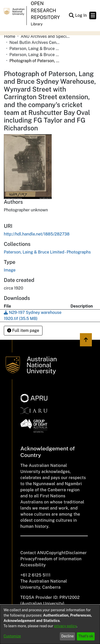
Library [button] (37, 24)
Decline (68, 636)
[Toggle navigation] (93, 15)
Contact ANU (33, 553)
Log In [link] (81, 15)
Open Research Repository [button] (45, 10)
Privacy (28, 559)
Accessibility (33, 565)
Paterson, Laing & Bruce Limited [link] (35, 49)
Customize (12, 636)
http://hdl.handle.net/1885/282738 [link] (37, 234)
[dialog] (50, 624)
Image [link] (10, 270)
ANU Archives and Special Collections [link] (46, 36)
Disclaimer (76, 553)
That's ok (86, 636)
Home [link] (10, 36)
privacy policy (65, 626)
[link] (47, 252)
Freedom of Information (58, 559)
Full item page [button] (23, 331)
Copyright (56, 553)
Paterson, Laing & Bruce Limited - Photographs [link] (35, 55)
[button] (71, 15)
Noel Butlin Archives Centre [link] (35, 43)
